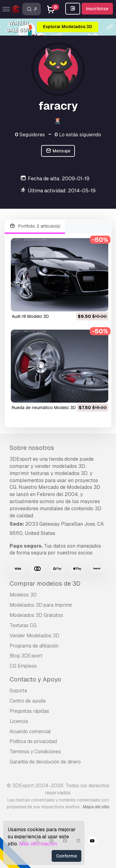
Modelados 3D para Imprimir (41, 605)
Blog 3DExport (26, 656)
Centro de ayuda (28, 701)
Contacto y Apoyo (35, 679)
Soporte (18, 691)
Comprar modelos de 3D (45, 584)
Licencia (19, 721)
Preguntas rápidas (29, 711)
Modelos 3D (23, 595)
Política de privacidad (33, 741)
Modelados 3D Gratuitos (36, 615)
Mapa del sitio (96, 807)
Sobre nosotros (32, 448)
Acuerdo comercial (30, 731)
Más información (38, 844)
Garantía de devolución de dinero (45, 762)
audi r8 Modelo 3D (30, 316)
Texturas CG (23, 625)
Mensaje (58, 151)
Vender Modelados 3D (34, 636)
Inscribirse (97, 9)
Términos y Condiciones (35, 752)
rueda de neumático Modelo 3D (44, 408)
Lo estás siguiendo (78, 135)
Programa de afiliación (34, 646)
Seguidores (30, 135)
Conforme (67, 856)
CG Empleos (23, 666)
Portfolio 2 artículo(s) (35, 226)
